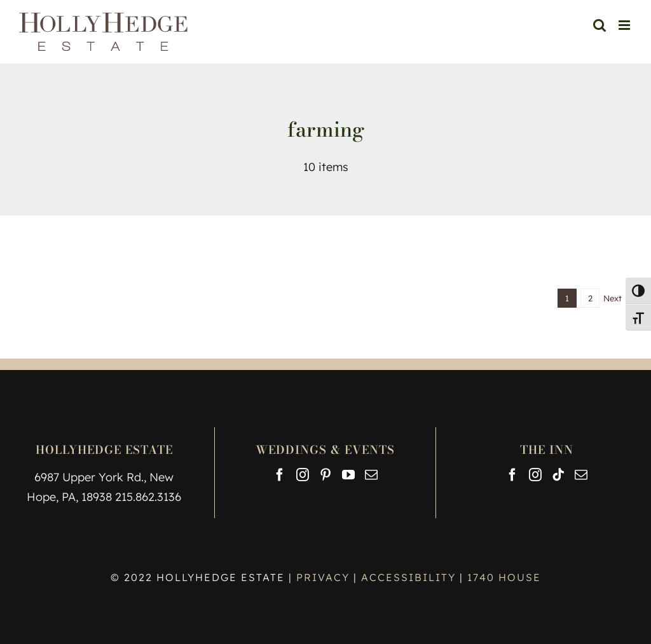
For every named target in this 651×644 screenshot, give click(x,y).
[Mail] (371, 475)
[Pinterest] (325, 475)
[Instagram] (303, 475)
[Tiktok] (558, 475)
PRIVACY (325, 577)
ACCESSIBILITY (408, 577)
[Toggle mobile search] (600, 25)
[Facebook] (280, 475)
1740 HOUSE (504, 577)
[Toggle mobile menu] (625, 25)
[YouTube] (348, 475)
